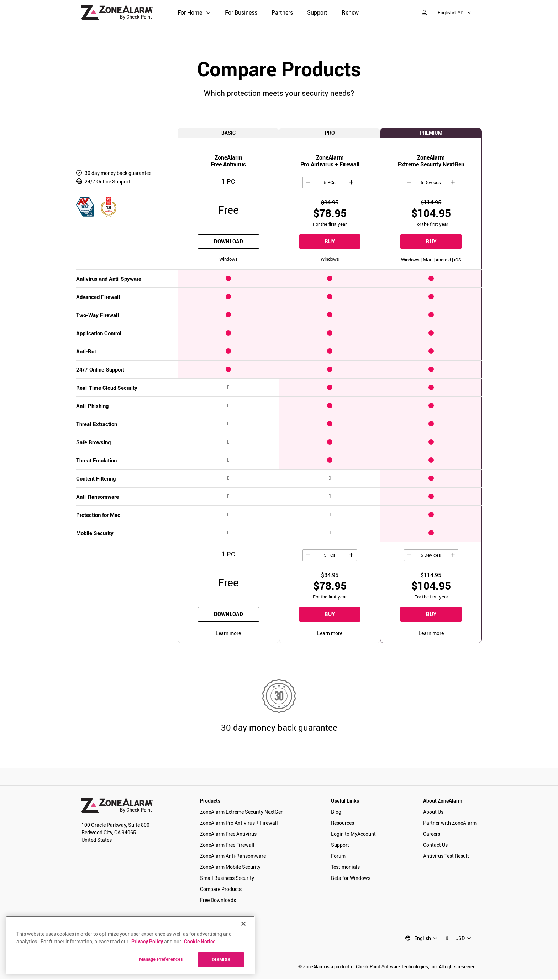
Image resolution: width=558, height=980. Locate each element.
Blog (336, 812)
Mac (428, 260)
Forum (338, 857)
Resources (343, 823)
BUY (330, 242)
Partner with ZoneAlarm (450, 823)
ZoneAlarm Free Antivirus (228, 834)
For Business (241, 12)
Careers (432, 834)
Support (317, 12)
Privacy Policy (147, 941)
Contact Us (435, 846)
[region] (130, 945)
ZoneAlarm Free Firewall (227, 846)
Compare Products (221, 890)
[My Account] (424, 12)
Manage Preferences (161, 959)
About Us (433, 812)
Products (210, 801)
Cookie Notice (200, 941)
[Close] (243, 924)
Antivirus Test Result (446, 857)
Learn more (228, 634)
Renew (350, 12)
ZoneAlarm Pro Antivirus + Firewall (239, 823)
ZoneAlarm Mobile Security (230, 868)
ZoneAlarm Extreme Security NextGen (242, 812)
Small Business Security (227, 879)
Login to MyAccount (353, 834)
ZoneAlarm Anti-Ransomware (233, 857)
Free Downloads (218, 901)
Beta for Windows (351, 879)
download (228, 242)
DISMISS (221, 959)
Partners (282, 12)
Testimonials (345, 868)
